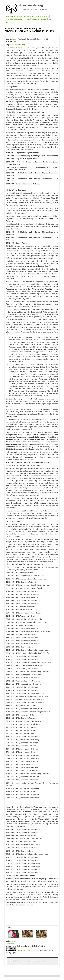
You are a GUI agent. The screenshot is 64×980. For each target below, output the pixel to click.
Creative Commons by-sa (26, 950)
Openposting (11, 17)
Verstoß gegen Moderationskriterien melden (38, 961)
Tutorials (19, 17)
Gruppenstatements (42, 17)
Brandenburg (20, 45)
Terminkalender (29, 17)
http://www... (10, 944)
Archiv (50, 19)
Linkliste (44, 19)
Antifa (16, 41)
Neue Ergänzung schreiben (17, 961)
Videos (27, 19)
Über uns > (9, 23)
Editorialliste (35, 19)
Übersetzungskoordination (15, 19)
